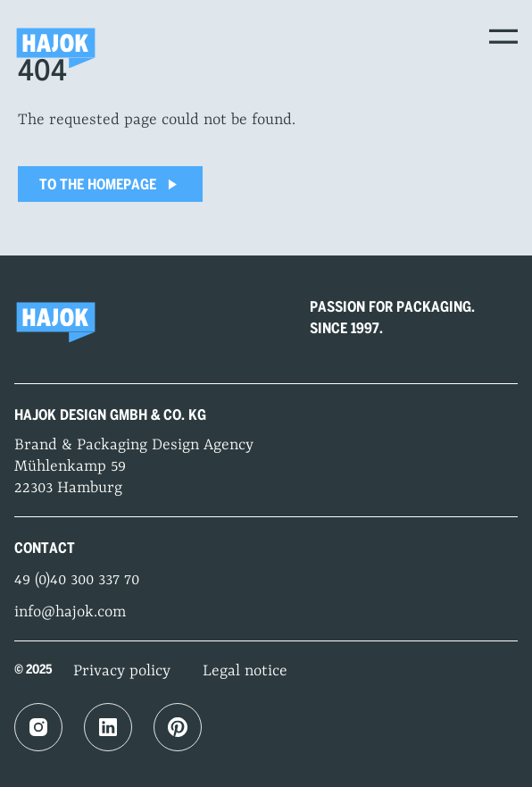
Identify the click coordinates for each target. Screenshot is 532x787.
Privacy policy (122, 671)
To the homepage (110, 184)
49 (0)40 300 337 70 (77, 580)
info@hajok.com (70, 612)
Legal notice (245, 671)
